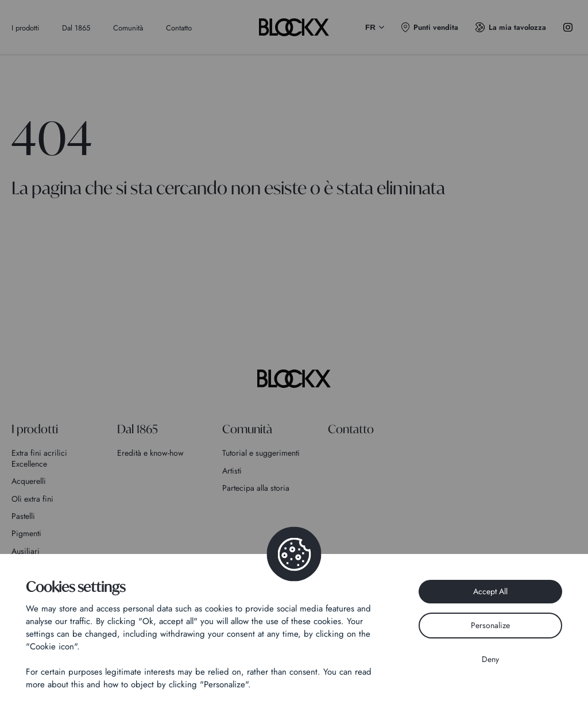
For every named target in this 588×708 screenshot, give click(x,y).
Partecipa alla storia (256, 488)
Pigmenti (26, 533)
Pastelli (23, 516)
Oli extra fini (32, 499)
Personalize (490, 625)
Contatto (179, 28)
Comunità (128, 28)
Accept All (490, 591)
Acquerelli (29, 481)
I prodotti (25, 28)
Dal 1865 (76, 28)
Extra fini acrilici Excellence (39, 458)
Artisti (232, 471)
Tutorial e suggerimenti (261, 453)
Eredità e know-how (150, 453)
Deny (490, 659)
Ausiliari (26, 551)
